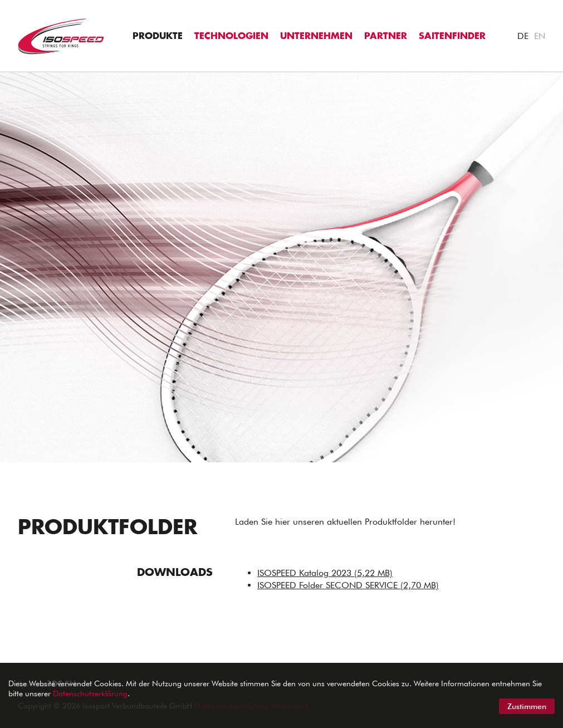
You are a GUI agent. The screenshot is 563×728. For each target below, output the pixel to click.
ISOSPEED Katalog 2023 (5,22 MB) (325, 573)
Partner (386, 36)
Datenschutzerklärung (90, 693)
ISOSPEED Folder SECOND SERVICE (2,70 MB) (348, 585)
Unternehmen (316, 36)
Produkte (158, 36)
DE (523, 36)
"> (5, 78)
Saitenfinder (452, 36)
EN (540, 36)
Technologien (231, 36)
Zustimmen (527, 706)
